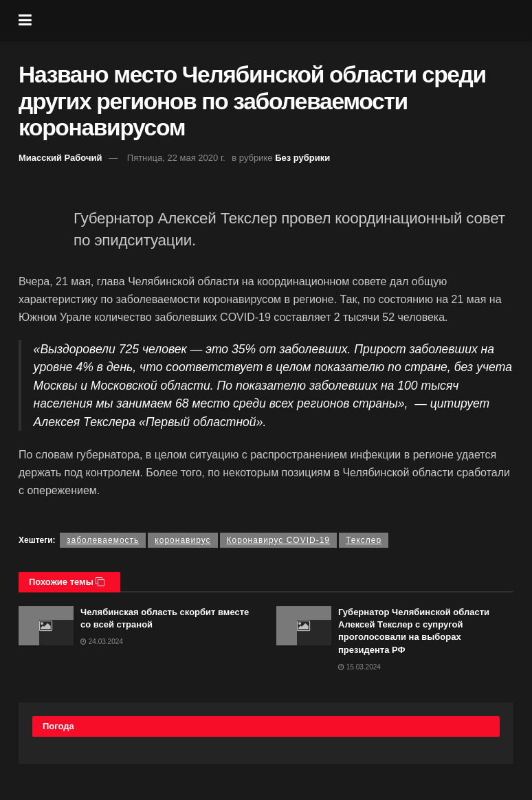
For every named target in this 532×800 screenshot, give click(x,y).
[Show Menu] (25, 21)
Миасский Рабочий (60, 158)
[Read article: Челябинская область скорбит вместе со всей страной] (46, 626)
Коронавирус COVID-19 (278, 540)
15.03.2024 (359, 667)
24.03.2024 (102, 642)
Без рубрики (302, 158)
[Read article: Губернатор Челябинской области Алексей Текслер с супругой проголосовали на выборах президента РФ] (304, 626)
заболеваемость (103, 540)
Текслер (364, 540)
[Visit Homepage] (276, 21)
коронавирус (182, 540)
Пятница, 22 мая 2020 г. (176, 158)
